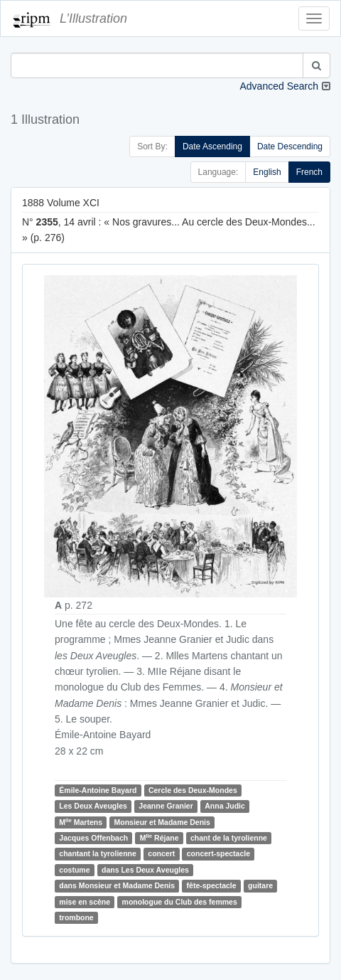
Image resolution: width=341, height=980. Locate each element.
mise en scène (85, 902)
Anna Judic (225, 806)
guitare (260, 885)
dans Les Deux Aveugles (145, 870)
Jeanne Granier (166, 806)
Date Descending (290, 147)
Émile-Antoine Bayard (98, 790)
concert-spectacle (218, 854)
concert (161, 854)
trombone (76, 917)
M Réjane (159, 837)
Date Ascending (212, 147)
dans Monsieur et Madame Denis (117, 885)
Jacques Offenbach (93, 838)
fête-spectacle (212, 885)
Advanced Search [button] (279, 86)
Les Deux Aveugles (93, 806)
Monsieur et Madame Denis (162, 822)
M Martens (81, 822)
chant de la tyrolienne (229, 838)
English (267, 172)
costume (74, 870)
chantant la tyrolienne (98, 854)
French (309, 172)
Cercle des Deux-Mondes (193, 790)
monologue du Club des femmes (180, 902)
